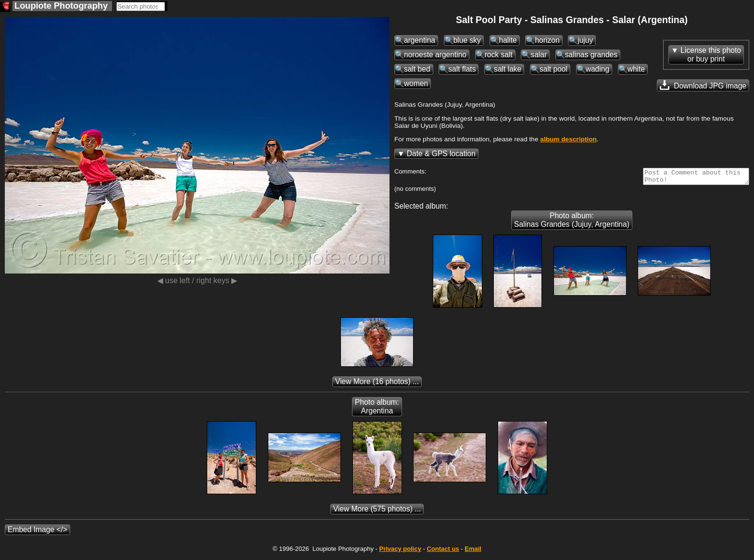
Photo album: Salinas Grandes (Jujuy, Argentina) (572, 223)
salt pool (553, 69)
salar (539, 55)
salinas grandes (591, 55)
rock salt (499, 55)
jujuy (585, 40)
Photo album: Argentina (377, 409)
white (636, 69)
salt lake (508, 69)
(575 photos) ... (377, 512)
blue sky (467, 40)
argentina (420, 40)
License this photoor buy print (711, 55)
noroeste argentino (435, 55)
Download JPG (703, 85)
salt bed (417, 69)
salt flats (462, 69)
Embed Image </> (38, 532)
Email (473, 552)
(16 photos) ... (377, 384)
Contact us (443, 552)
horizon (547, 40)
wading (597, 69)
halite (508, 40)
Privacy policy (400, 552)
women (416, 83)
